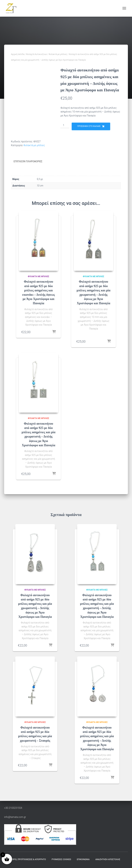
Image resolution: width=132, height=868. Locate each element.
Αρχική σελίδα (18, 54)
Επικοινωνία (83, 859)
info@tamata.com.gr (15, 817)
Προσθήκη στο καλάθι (89, 126)
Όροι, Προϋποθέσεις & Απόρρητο (29, 859)
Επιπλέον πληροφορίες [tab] (28, 161)
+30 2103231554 (13, 808)
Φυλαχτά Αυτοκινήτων (37, 54)
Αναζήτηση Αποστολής (108, 859)
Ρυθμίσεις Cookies (61, 859)
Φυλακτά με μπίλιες (58, 54)
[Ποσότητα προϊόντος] (65, 125)
